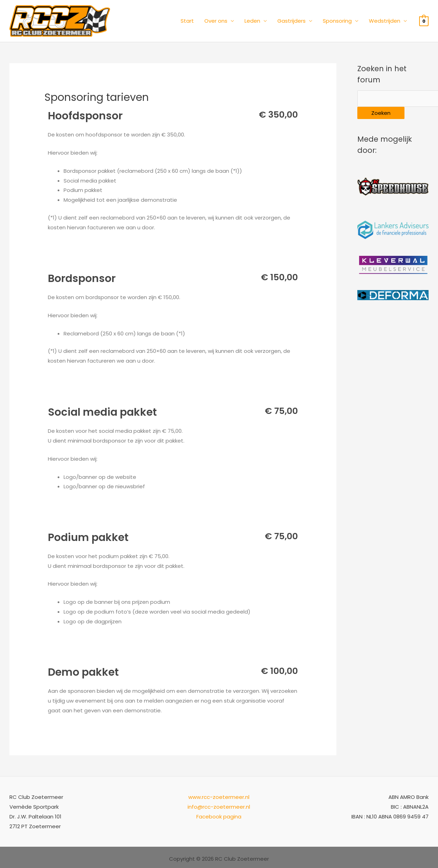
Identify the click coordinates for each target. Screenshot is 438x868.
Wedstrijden (385, 21)
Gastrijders (291, 21)
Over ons (216, 21)
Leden (252, 21)
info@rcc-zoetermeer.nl (219, 807)
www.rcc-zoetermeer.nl (219, 797)
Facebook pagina (219, 817)
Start (187, 21)
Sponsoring (337, 21)
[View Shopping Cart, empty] (424, 21)
